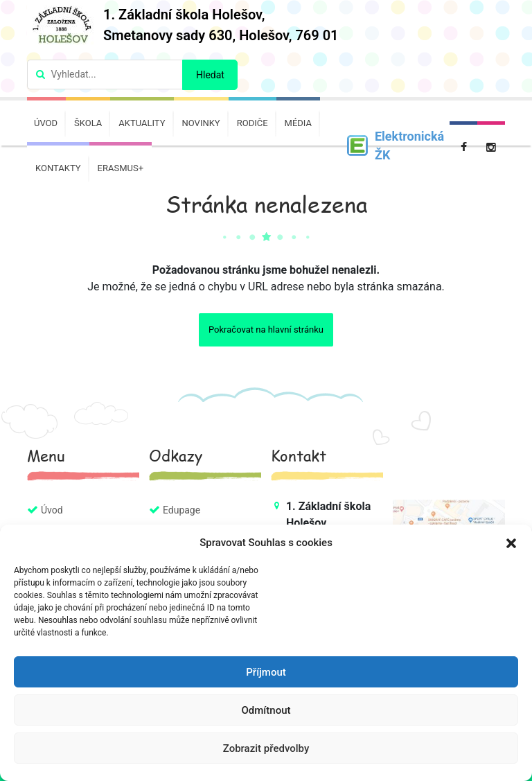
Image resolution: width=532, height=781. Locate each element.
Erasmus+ (121, 168)
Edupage (181, 510)
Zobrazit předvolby (266, 748)
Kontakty (58, 168)
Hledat (210, 75)
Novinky (201, 123)
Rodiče (252, 123)
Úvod (46, 123)
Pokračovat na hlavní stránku (266, 330)
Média (298, 123)
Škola (88, 123)
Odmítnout (266, 710)
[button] (511, 543)
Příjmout (266, 672)
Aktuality (142, 123)
